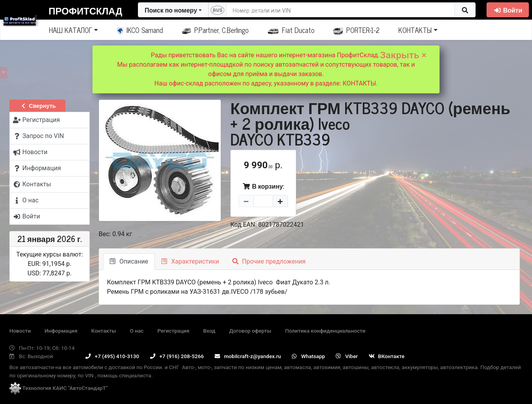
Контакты (104, 331)
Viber (347, 356)
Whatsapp (309, 356)
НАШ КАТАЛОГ (71, 30)
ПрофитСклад (85, 10)
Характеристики (190, 261)
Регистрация (174, 331)
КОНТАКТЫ (415, 30)
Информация (61, 331)
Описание (129, 261)
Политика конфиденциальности (325, 331)
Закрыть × (403, 55)
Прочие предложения (269, 261)
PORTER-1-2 (357, 30)
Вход (209, 331)
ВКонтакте (387, 356)
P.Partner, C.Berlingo (215, 30)
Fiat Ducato (291, 30)
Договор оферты (250, 331)
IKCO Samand (140, 30)
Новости (20, 331)
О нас (137, 331)
